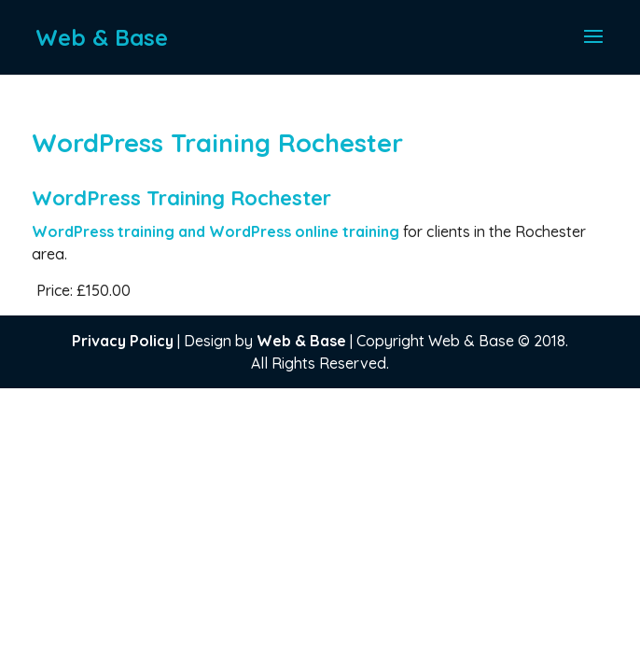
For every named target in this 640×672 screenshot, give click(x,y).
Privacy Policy (123, 341)
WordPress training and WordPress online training (217, 231)
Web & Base (301, 341)
